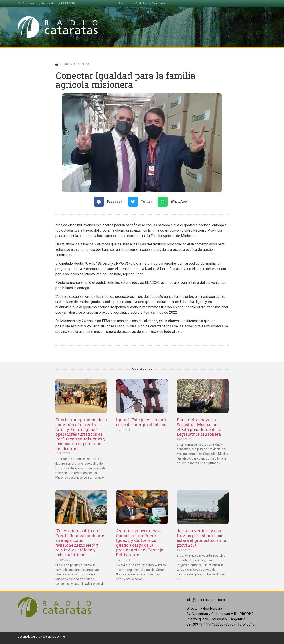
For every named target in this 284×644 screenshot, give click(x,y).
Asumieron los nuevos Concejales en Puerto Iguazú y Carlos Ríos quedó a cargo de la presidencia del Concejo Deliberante (140, 543)
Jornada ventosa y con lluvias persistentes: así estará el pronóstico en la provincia (201, 538)
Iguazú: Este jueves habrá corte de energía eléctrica (141, 422)
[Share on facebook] (110, 202)
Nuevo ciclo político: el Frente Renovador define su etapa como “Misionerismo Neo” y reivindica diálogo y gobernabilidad (80, 543)
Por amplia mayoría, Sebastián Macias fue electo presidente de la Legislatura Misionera (199, 427)
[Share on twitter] (142, 202)
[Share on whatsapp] (174, 202)
